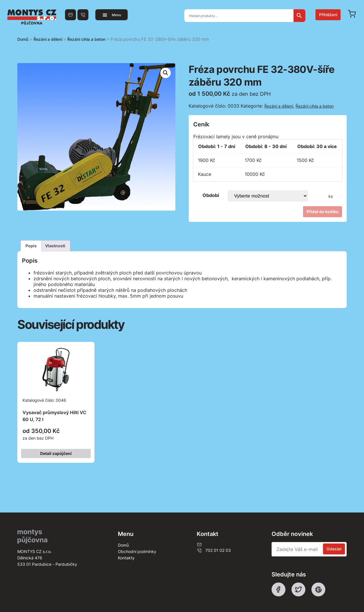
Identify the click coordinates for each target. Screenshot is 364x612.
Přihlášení (328, 15)
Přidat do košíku (323, 212)
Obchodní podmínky (137, 551)
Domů (23, 39)
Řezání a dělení (48, 39)
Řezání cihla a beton (86, 39)
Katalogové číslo (56, 394)
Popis (31, 246)
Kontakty (126, 558)
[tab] (31, 246)
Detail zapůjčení (56, 453)
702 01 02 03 (214, 550)
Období (211, 195)
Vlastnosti (55, 246)
